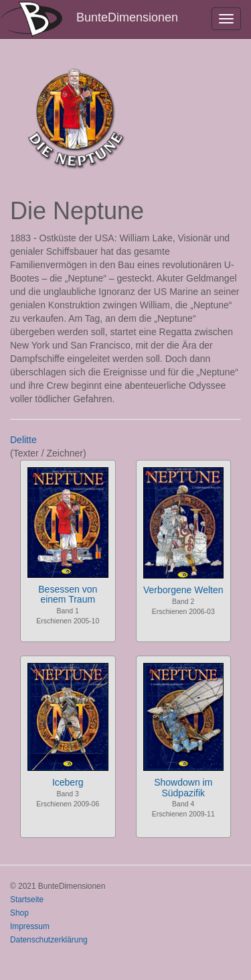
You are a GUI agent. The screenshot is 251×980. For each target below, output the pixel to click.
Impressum (30, 926)
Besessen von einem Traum (68, 594)
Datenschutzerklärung (49, 940)
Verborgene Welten (183, 590)
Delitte (23, 440)
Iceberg (68, 782)
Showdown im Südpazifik (183, 787)
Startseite (27, 900)
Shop (19, 913)
